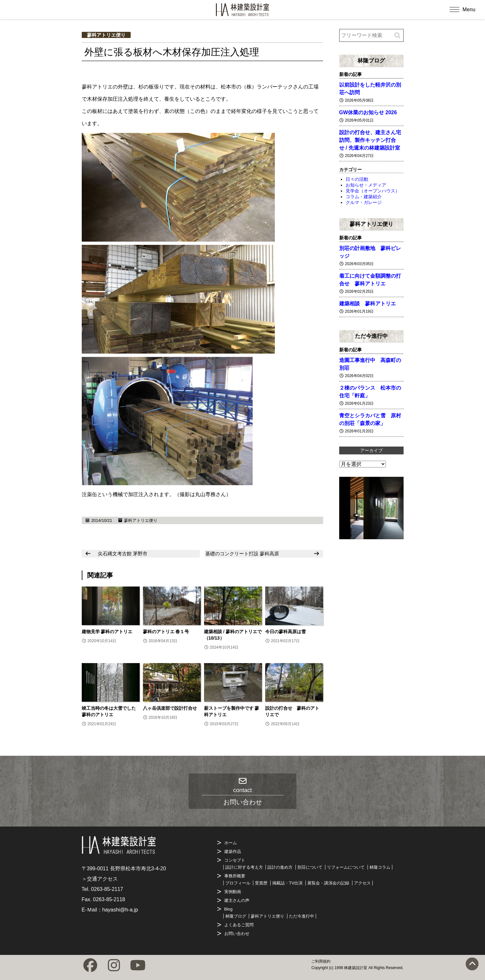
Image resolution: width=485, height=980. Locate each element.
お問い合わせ (237, 934)
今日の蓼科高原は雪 (285, 632)
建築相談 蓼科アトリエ (368, 304)
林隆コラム (380, 867)
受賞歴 (261, 883)
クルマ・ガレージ (364, 202)
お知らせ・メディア (366, 185)
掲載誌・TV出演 (288, 883)
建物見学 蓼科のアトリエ (107, 632)
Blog (229, 909)
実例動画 (233, 892)
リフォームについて (346, 867)
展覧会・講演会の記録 (328, 883)
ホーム (231, 843)
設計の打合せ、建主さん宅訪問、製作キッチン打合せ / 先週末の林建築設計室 (370, 140)
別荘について (310, 867)
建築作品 (233, 851)
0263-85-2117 (107, 889)
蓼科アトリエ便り (106, 35)
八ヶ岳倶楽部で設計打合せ (170, 708)
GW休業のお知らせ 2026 (368, 112)
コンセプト (235, 860)
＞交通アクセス (100, 879)
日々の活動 (357, 179)
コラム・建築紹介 (364, 197)
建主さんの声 (237, 900)
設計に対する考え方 (244, 867)
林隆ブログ (371, 60)
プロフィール (238, 883)
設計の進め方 (280, 867)
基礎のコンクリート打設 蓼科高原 (242, 554)
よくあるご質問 (239, 925)
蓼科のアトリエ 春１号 (166, 632)
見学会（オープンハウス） (373, 191)
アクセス (362, 883)
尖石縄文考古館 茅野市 (123, 554)
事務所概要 (235, 876)
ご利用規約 (321, 961)
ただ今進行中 (371, 336)
